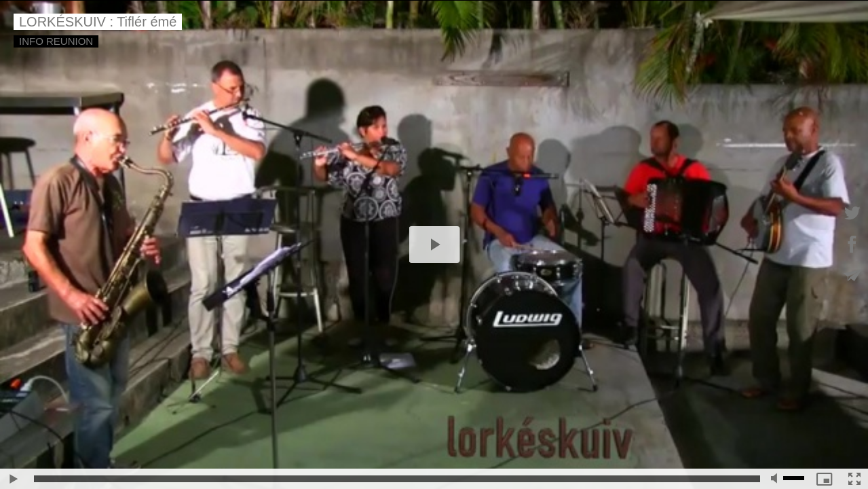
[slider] (397, 479)
